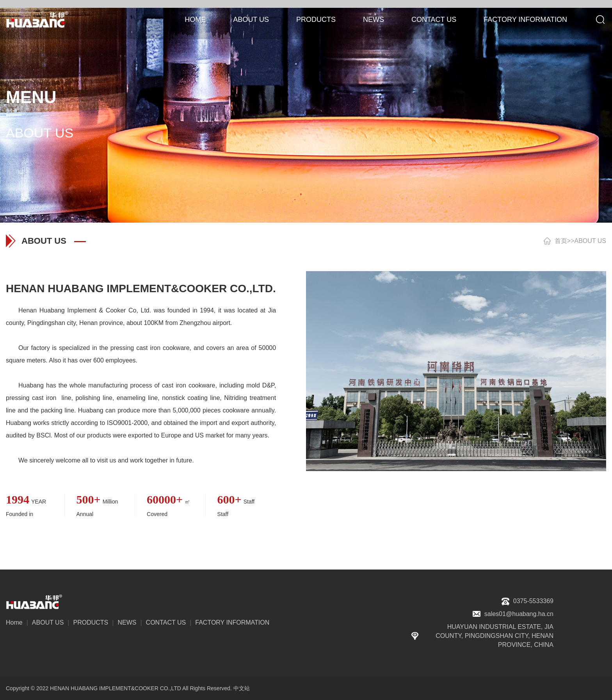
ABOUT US (251, 20)
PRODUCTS (316, 20)
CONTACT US (434, 20)
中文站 (242, 688)
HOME (195, 20)
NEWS (374, 20)
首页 (561, 241)
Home (14, 622)
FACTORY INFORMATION (525, 20)
